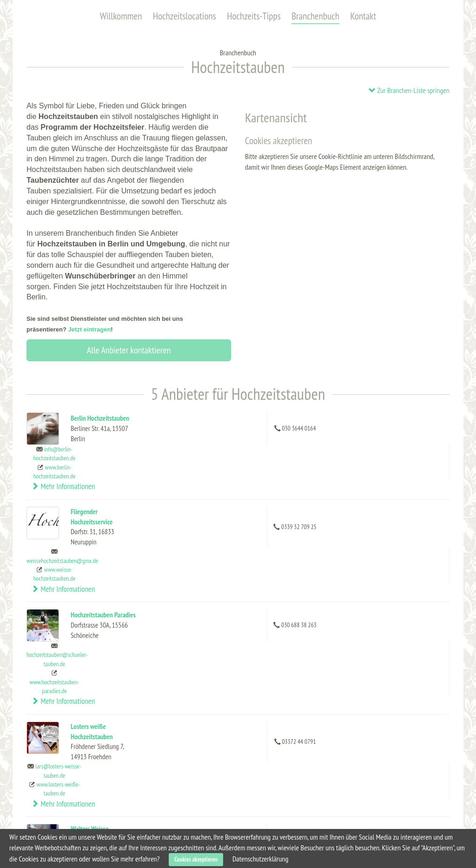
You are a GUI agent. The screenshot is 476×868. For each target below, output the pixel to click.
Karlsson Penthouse (155, 782)
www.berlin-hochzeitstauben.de (303, 439)
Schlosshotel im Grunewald (162, 823)
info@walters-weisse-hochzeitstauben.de (303, 655)
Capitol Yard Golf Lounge (163, 762)
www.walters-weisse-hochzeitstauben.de (306, 677)
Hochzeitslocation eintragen (385, 750)
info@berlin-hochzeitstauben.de (303, 421)
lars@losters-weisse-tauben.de (307, 597)
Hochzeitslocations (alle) (67, 750)
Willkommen (121, 16)
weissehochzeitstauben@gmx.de (311, 478)
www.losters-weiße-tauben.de (307, 615)
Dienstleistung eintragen (381, 761)
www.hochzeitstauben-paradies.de (303, 562)
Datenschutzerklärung (260, 859)
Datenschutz (365, 782)
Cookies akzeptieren (196, 859)
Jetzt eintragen (90, 329)
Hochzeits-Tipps (254, 16)
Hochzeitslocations (185, 16)
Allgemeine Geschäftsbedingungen (394, 771)
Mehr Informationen (407, 431)
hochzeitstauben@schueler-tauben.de (306, 535)
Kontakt (363, 16)
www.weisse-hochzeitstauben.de (303, 492)
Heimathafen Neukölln (158, 803)
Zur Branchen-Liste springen (409, 90)
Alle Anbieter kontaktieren (129, 350)
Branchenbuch (315, 16)
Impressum (364, 793)
